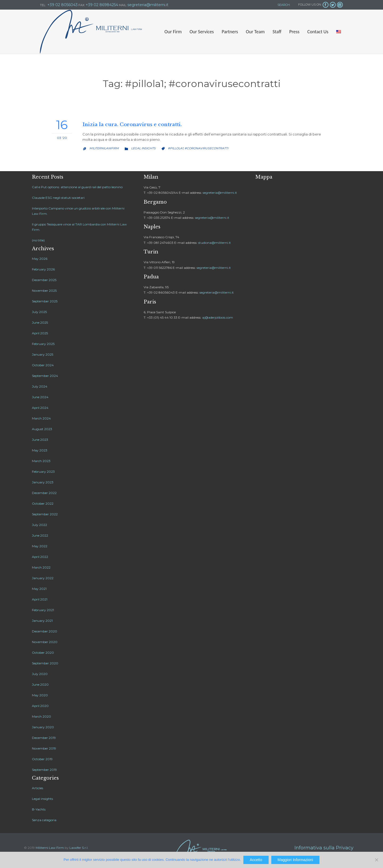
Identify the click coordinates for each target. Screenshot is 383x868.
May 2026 (40, 259)
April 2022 (40, 557)
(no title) (38, 240)
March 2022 (41, 567)
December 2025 (44, 280)
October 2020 (43, 653)
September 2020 (45, 663)
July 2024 (40, 386)
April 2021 (40, 599)
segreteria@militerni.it (220, 193)
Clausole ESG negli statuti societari (58, 198)
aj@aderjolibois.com (218, 317)
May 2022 (40, 546)
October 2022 (43, 503)
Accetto (256, 860)
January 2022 (43, 578)
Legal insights (143, 148)
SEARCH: (283, 5)
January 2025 (43, 354)
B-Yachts (39, 809)
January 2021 (42, 621)
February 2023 (43, 472)
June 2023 (40, 440)
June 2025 (40, 322)
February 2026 (43, 269)
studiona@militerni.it (215, 243)
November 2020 (45, 642)
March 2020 (41, 716)
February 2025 (43, 344)
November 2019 (44, 748)
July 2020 (40, 674)
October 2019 (42, 759)
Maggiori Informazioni (295, 860)
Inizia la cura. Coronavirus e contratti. (132, 125)
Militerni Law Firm (50, 848)
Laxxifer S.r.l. (79, 848)
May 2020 (40, 695)
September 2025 (45, 301)
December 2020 (45, 631)
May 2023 (40, 450)
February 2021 (43, 610)
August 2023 (42, 429)
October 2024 (43, 365)
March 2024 (41, 418)
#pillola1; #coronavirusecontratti (198, 148)
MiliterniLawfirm (104, 148)
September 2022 (45, 514)
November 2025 (44, 291)
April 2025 (40, 333)
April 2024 (40, 408)
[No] (376, 860)
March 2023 (41, 461)
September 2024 (45, 376)
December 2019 (44, 738)
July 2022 (39, 525)
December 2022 (44, 493)
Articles (38, 788)
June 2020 (40, 684)
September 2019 (44, 770)
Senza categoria (44, 820)
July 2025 (39, 312)
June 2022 (40, 535)
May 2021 (39, 589)
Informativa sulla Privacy (324, 848)
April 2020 (40, 706)
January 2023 (43, 482)
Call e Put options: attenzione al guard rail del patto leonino (77, 187)
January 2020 (43, 727)
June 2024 (40, 397)
